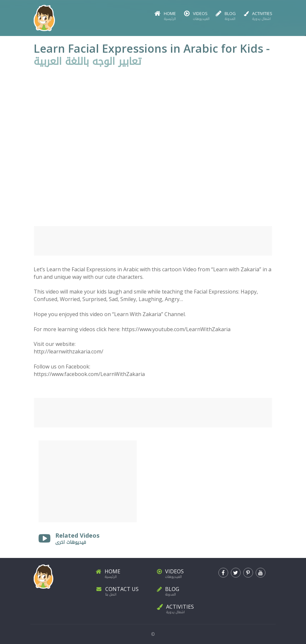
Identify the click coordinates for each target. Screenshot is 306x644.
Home (165, 16)
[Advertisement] (153, 241)
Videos (196, 16)
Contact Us (123, 590)
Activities (258, 16)
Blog (226, 16)
